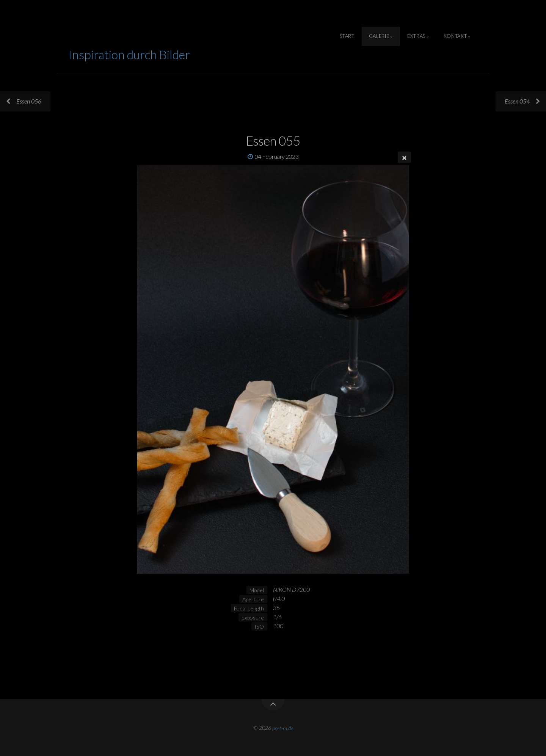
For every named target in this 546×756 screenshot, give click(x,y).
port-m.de (283, 728)
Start (347, 36)
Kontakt (455, 36)
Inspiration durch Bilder (129, 54)
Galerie (379, 36)
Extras (416, 36)
